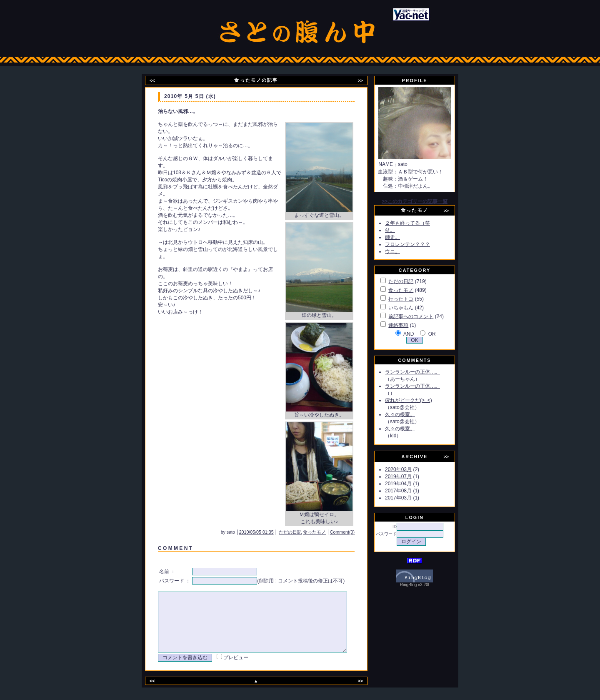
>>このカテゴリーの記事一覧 (424, 201)
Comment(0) (354, 532)
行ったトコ (410, 299)
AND (418, 334)
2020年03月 (408, 469)
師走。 (402, 237)
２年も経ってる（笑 (417, 223)
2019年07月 (408, 477)
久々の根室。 (410, 414)
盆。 (400, 230)
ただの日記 (301, 532)
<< (157, 80)
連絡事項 (408, 325)
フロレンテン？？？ (417, 244)
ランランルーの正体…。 (422, 372)
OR (442, 334)
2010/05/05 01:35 (268, 532)
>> (365, 80)
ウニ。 (402, 251)
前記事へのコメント (420, 316)
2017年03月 (408, 498)
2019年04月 (408, 484)
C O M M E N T (174, 548)
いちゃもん (410, 308)
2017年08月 (408, 491)
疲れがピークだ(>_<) (418, 400)
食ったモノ (326, 532)
